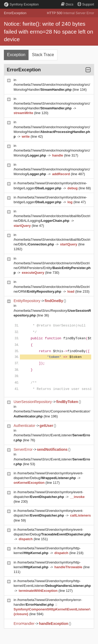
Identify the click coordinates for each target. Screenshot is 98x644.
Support (86, 4)
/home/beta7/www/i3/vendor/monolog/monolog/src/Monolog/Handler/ (52, 132)
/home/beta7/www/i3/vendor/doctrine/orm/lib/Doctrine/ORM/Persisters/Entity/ (52, 268)
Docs (67, 4)
